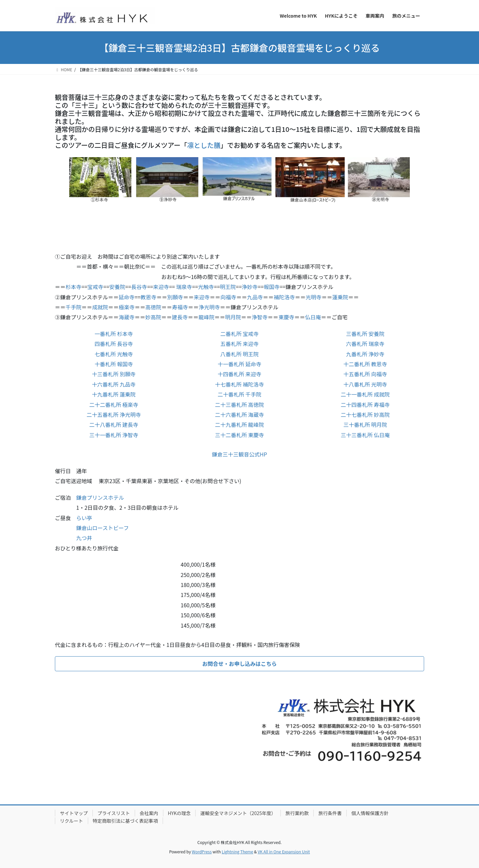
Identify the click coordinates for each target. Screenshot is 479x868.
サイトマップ (74, 813)
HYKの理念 (179, 813)
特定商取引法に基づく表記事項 (125, 821)
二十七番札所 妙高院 (365, 415)
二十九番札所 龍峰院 (239, 425)
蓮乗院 (340, 297)
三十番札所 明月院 (365, 425)
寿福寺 (180, 307)
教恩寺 (148, 297)
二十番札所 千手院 (239, 394)
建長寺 (180, 317)
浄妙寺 (250, 287)
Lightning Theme (237, 852)
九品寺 (255, 297)
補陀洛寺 (284, 297)
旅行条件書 (330, 813)
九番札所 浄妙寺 (365, 354)
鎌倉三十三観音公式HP (239, 454)
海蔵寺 (127, 317)
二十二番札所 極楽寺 (114, 405)
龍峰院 (207, 317)
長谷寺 (139, 287)
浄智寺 (260, 317)
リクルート (72, 821)
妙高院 (153, 317)
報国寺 (272, 287)
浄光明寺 (209, 307)
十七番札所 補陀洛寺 (239, 384)
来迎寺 (161, 287)
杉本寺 (74, 287)
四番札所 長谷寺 (114, 344)
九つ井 (84, 538)
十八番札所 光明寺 (365, 384)
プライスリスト (114, 813)
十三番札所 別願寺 (114, 374)
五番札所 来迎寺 (239, 344)
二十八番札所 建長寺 (114, 425)
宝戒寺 (95, 287)
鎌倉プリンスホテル (100, 497)
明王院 (228, 287)
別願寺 (175, 297)
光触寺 (206, 287)
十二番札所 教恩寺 (365, 364)
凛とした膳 (204, 145)
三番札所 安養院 (365, 334)
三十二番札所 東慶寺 (239, 435)
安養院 (117, 287)
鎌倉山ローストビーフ (102, 528)
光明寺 (314, 297)
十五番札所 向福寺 (365, 374)
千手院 (74, 307)
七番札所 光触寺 (114, 354)
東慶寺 (286, 317)
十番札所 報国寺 (114, 364)
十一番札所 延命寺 (239, 364)
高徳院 (153, 307)
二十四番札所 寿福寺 (365, 405)
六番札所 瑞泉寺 (365, 344)
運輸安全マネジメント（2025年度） (238, 813)
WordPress (202, 852)
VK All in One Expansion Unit (284, 852)
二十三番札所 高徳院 (239, 405)
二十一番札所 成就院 (365, 394)
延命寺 (127, 297)
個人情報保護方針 (370, 813)
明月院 (233, 317)
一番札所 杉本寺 (114, 334)
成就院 (100, 307)
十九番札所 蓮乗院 (114, 394)
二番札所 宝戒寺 (239, 334)
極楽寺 (127, 307)
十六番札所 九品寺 (114, 384)
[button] (239, 664)
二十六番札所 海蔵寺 (239, 415)
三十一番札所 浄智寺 (114, 435)
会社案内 (149, 813)
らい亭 (84, 518)
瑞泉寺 (184, 287)
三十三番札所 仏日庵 (365, 435)
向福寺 (229, 297)
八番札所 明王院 (239, 354)
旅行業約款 (297, 813)
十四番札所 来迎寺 (239, 374)
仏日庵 (313, 317)
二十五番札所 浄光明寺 (114, 415)
